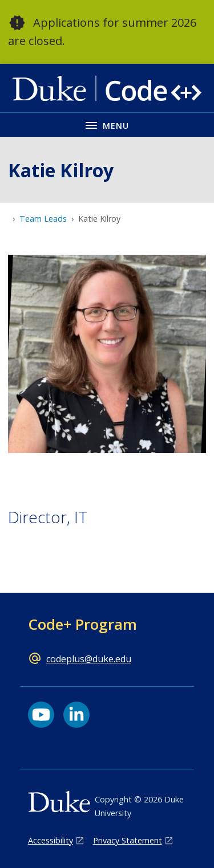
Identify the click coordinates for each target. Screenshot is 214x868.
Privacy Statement (128, 840)
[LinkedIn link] (76, 715)
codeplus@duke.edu (89, 659)
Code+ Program (82, 624)
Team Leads (43, 219)
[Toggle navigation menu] (107, 125)
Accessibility (51, 840)
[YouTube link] (41, 715)
